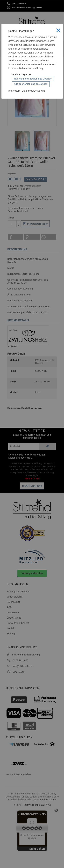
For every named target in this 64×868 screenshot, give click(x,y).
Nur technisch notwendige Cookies (33, 79)
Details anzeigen (21, 74)
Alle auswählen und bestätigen (31, 84)
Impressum (14, 91)
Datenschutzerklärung (31, 68)
